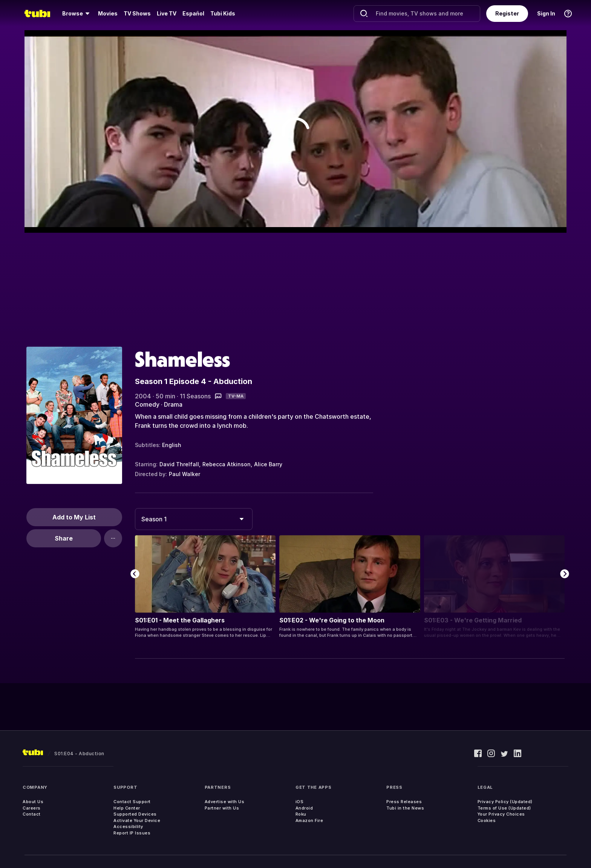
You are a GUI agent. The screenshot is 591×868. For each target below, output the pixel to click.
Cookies (487, 820)
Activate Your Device (137, 820)
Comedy (147, 404)
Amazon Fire (309, 820)
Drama (173, 404)
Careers (32, 808)
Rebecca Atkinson (227, 464)
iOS (300, 802)
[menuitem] (77, 14)
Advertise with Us (225, 802)
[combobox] (194, 519)
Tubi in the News (405, 808)
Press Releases (404, 802)
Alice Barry (268, 464)
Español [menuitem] (193, 13)
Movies (108, 13)
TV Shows (137, 13)
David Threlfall (179, 464)
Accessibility (128, 827)
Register (507, 13)
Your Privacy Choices (501, 814)
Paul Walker (184, 474)
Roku (301, 814)
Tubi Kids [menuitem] (223, 13)
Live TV (167, 13)
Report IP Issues (132, 833)
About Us (33, 802)
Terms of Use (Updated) (504, 808)
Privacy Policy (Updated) (505, 802)
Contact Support (132, 802)
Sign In (546, 13)
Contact (32, 814)
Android (304, 808)
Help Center (127, 808)
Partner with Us (222, 808)
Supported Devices (135, 814)
